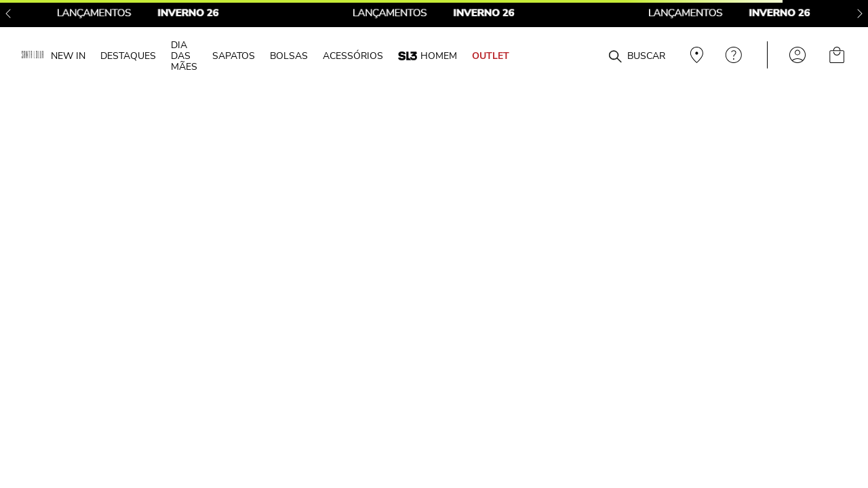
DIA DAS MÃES (184, 56)
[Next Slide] (860, 14)
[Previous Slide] (8, 14)
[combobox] (591, 55)
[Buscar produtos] (615, 57)
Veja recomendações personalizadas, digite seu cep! (695, 55)
